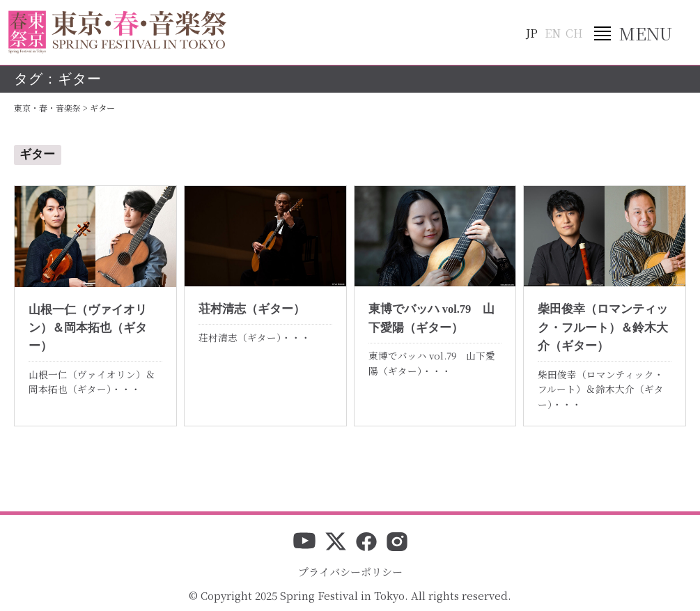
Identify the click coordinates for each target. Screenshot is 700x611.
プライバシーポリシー (350, 572)
